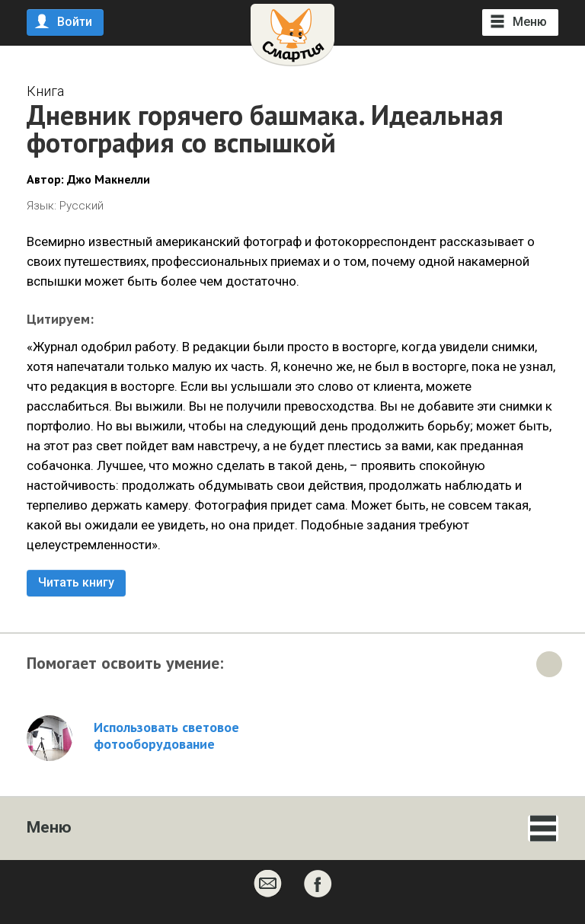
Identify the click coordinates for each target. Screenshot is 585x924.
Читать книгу (76, 582)
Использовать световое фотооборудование (166, 736)
